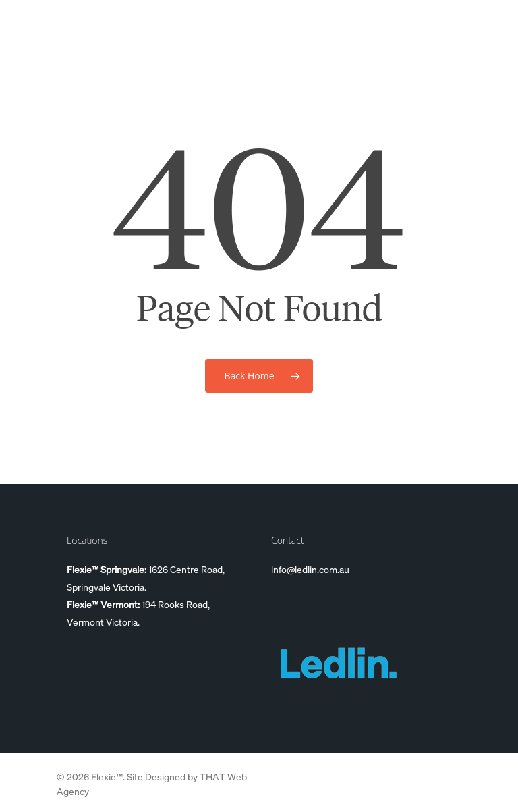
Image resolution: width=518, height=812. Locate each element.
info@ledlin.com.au (310, 569)
